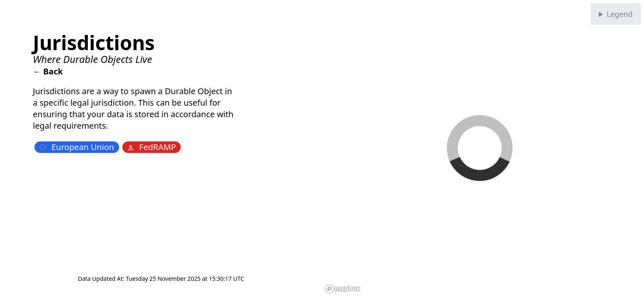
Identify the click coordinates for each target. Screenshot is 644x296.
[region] (483, 148)
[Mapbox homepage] (343, 289)
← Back (48, 71)
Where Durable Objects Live (92, 59)
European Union (77, 147)
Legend (620, 14)
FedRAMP (152, 147)
